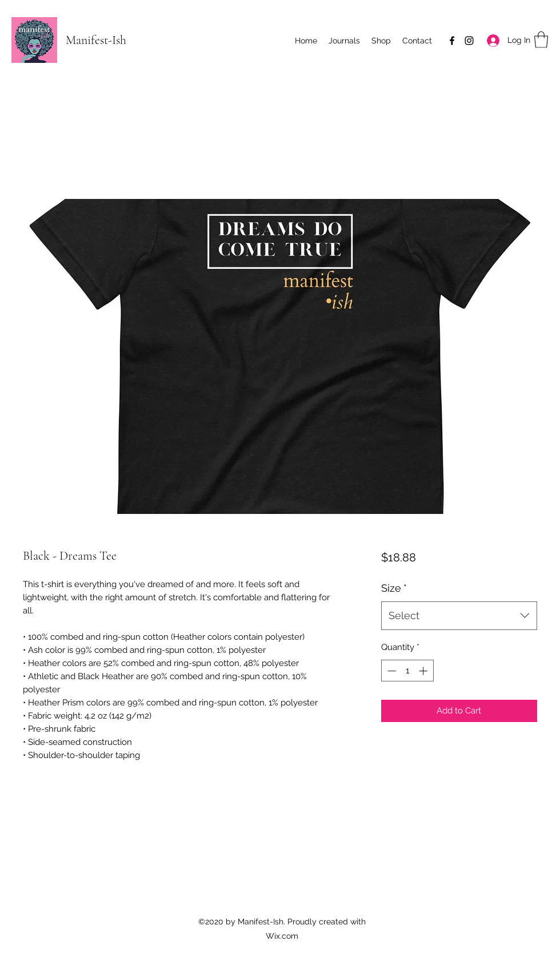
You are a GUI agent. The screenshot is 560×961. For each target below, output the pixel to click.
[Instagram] (469, 41)
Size (394, 588)
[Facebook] (452, 41)
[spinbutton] (407, 671)
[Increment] (424, 671)
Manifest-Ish (96, 40)
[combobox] (459, 616)
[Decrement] (391, 671)
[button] (541, 40)
